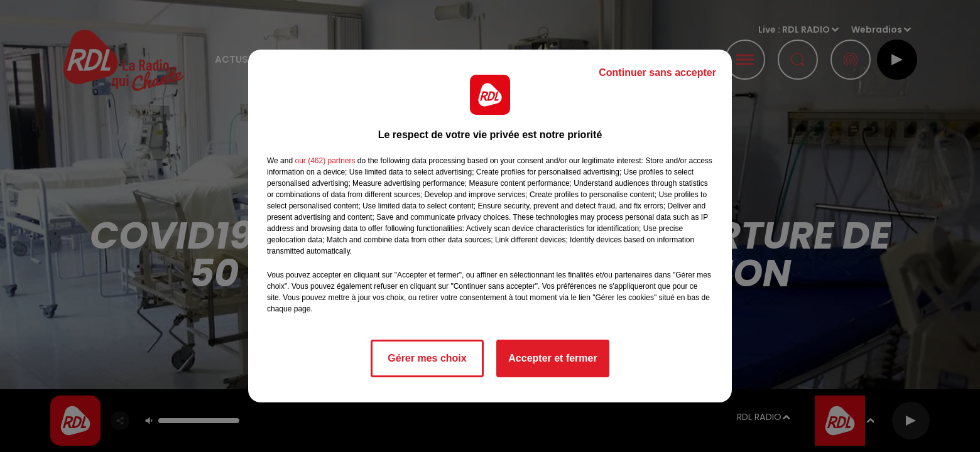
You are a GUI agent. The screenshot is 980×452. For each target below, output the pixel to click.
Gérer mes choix (427, 358)
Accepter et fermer (553, 358)
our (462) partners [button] (325, 161)
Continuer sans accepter (657, 73)
